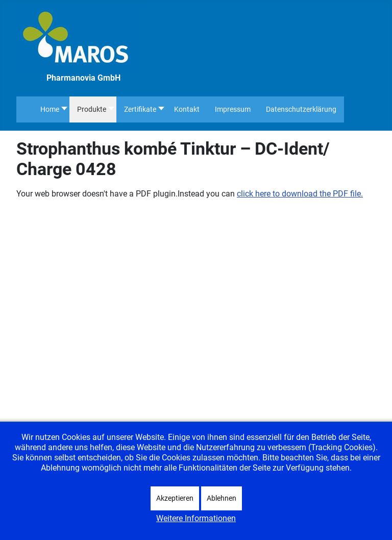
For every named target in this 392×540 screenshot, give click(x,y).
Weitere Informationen (196, 518)
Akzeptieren (175, 498)
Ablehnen (222, 498)
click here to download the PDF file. (300, 194)
